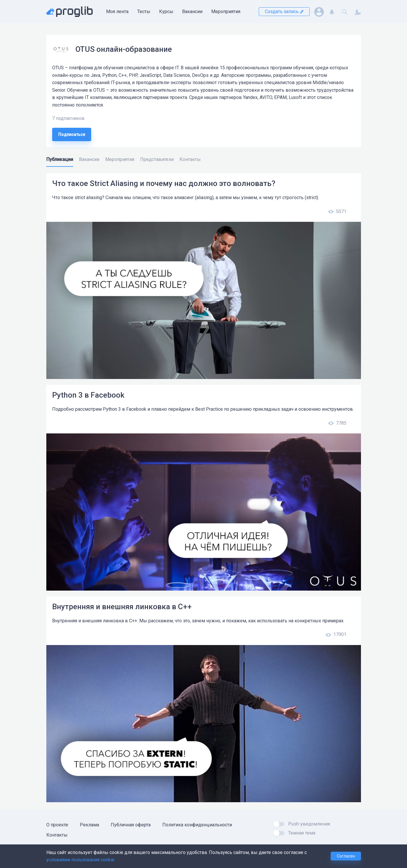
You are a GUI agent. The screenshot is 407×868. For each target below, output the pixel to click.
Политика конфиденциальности (197, 825)
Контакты (57, 835)
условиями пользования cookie (80, 860)
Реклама (89, 825)
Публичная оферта (131, 825)
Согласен (346, 856)
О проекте (57, 825)
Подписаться (72, 134)
